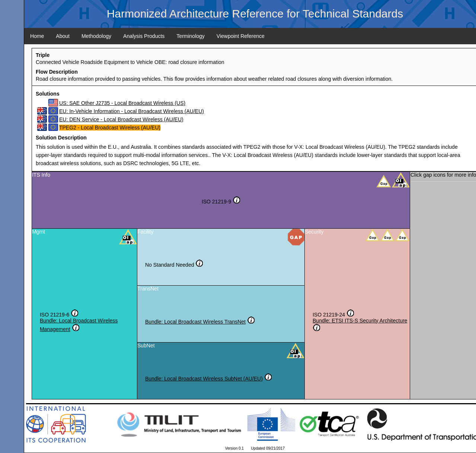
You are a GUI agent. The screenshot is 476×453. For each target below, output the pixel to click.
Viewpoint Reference (241, 36)
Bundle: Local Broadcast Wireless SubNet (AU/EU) (204, 379)
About (63, 36)
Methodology (96, 36)
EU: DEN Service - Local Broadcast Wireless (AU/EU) (121, 119)
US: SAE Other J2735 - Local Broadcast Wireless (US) (122, 103)
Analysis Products (144, 36)
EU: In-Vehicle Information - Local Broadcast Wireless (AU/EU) (132, 111)
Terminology (190, 36)
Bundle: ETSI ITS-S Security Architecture (360, 321)
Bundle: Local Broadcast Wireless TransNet (195, 322)
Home (37, 36)
